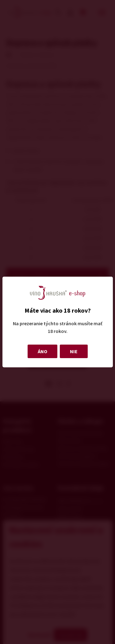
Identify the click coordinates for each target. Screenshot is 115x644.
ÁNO (42, 351)
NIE (74, 351)
